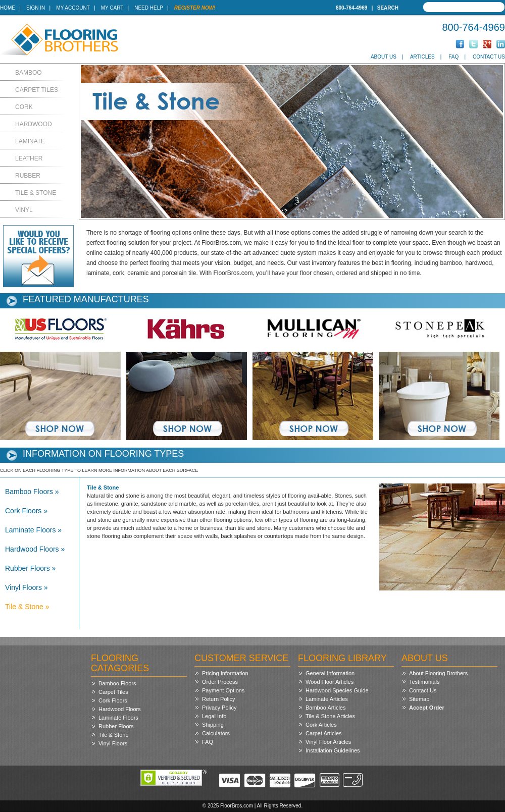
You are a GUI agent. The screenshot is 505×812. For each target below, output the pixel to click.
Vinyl (24, 210)
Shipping (213, 725)
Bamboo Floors (117, 683)
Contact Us (489, 57)
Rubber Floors (116, 726)
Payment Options (223, 690)
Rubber (28, 176)
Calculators (216, 733)
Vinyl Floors (113, 743)
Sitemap (419, 699)
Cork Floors (113, 700)
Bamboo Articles (325, 708)
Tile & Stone (36, 193)
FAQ (453, 57)
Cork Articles (321, 725)
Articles (422, 57)
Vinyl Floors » (27, 587)
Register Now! (195, 8)
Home (8, 8)
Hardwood (34, 124)
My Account (73, 8)
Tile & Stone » (27, 607)
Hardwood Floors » (35, 549)
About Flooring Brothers (438, 673)
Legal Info (214, 716)
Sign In (36, 8)
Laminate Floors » (33, 530)
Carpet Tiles (37, 90)
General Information (330, 673)
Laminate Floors (118, 718)
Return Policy (218, 699)
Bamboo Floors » (32, 492)
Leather (29, 158)
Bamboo (29, 73)
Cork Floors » (26, 511)
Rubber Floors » (30, 568)
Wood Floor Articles (330, 682)
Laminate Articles (327, 699)
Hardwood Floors (120, 709)
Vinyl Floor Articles (328, 742)
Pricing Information (225, 673)
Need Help (149, 8)
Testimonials (424, 682)
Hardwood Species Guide (337, 690)
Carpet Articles (324, 733)
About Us (384, 57)
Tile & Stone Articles (330, 716)
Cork (24, 107)
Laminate (30, 141)
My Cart (112, 8)
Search (388, 8)
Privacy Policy (219, 708)
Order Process (220, 682)
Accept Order (427, 708)
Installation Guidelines (333, 750)
